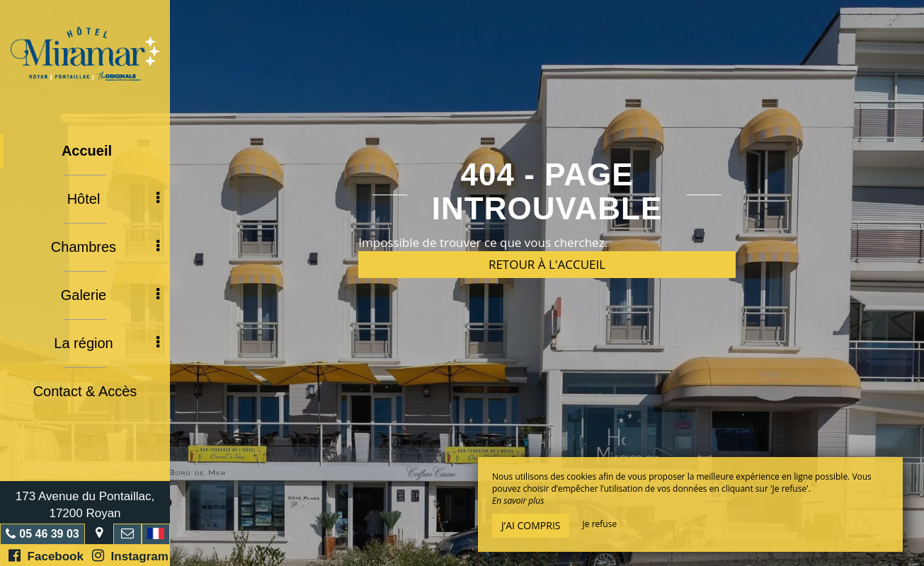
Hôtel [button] (113, 199)
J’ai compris (531, 525)
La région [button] (107, 343)
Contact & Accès (85, 391)
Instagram (130, 556)
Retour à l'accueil (547, 264)
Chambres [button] (105, 247)
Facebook (46, 556)
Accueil (87, 151)
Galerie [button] (110, 295)
